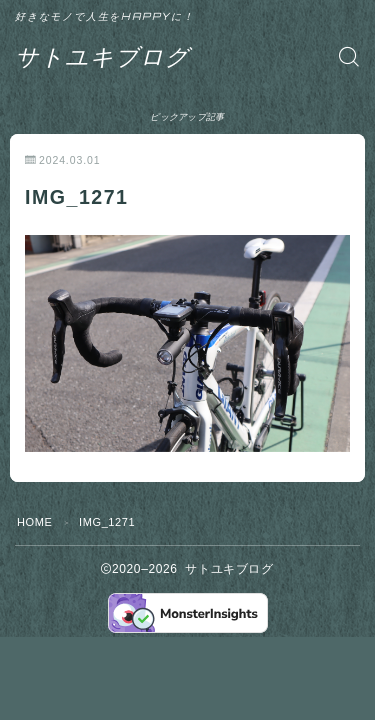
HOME (34, 522)
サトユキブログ (102, 56)
